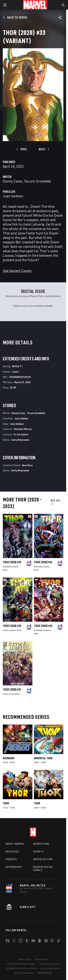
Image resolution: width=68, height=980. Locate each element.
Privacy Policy (41, 959)
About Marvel (15, 844)
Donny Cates (12, 181)
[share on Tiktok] (59, 941)
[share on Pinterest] (46, 941)
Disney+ (38, 852)
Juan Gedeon (13, 196)
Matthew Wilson (23, 429)
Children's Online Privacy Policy (21, 968)
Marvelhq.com (43, 859)
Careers (11, 859)
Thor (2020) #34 (43, 562)
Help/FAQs (12, 852)
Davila (15, 566)
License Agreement (50, 968)
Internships (14, 867)
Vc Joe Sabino (21, 434)
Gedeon (13, 630)
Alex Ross (27, 465)
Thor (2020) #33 (12, 626)
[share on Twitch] (52, 941)
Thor (6, 803)
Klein (5, 570)
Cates (5, 630)
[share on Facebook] (8, 942)
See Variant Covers (17, 271)
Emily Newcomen (20, 440)
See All (56, 502)
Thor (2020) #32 (43, 626)
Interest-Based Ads (24, 973)
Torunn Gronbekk (37, 181)
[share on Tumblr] (27, 941)
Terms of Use (24, 959)
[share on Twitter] (14, 941)
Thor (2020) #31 (12, 689)
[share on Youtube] (33, 941)
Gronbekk (7, 566)
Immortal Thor (43, 758)
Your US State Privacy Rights (21, 964)
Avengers (9, 758)
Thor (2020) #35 (12, 562)
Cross (12, 694)
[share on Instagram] (20, 941)
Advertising (41, 844)
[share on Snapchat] (39, 941)
